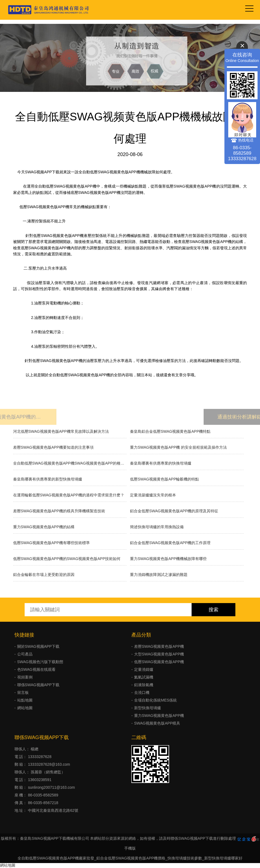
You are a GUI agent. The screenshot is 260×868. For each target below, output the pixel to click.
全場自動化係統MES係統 (155, 700)
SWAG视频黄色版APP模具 (157, 723)
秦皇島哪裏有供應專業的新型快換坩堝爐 (48, 479)
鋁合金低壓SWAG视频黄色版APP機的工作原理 (170, 543)
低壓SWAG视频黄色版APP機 (159, 662)
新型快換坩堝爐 (148, 708)
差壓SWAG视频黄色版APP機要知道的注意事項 (53, 447)
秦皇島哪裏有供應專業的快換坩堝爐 (161, 463)
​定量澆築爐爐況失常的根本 (153, 495)
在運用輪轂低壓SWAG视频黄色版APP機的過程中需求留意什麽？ (69, 495)
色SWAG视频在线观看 (36, 669)
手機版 (130, 848)
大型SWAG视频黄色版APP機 (159, 654)
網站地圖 (25, 708)
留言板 (23, 692)
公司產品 (25, 654)
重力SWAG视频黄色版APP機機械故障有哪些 (168, 559)
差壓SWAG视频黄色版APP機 (159, 646)
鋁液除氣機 (144, 685)
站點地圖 (25, 700)
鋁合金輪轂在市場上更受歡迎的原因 (44, 575)
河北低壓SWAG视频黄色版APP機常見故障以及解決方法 (61, 431)
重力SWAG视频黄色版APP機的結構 (44, 527)
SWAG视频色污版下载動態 (40, 662)
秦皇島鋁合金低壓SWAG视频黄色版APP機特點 (170, 431)
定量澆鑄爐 (144, 669)
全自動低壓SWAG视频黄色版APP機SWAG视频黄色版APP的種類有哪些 (70, 463)
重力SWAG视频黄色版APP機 (159, 716)
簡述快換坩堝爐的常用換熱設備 (157, 527)
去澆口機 (142, 692)
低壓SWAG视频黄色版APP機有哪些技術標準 (51, 543)
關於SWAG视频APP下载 (38, 646)
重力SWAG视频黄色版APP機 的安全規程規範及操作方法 (178, 447)
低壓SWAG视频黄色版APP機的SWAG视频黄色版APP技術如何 (67, 559)
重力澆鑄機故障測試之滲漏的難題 (159, 575)
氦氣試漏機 (144, 677)
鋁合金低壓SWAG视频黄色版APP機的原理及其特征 (174, 511)
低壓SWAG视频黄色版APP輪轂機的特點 (164, 479)
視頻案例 (25, 677)
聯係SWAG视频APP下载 (38, 685)
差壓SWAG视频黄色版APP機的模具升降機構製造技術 (59, 511)
